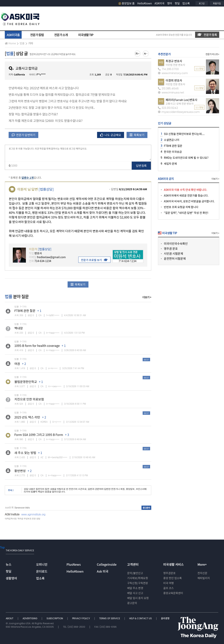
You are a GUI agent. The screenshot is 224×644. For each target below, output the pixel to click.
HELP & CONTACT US (141, 618)
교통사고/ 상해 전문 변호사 (179, 104)
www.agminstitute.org (33, 514)
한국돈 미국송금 (173, 152)
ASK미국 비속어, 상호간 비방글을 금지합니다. (189, 201)
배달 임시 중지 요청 (138, 598)
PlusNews (74, 564)
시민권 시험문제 (173, 253)
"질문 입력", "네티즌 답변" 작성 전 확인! (186, 213)
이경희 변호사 (174, 80)
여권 (17, 364)
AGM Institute (12, 514)
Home (10, 43)
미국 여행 (169, 583)
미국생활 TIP (86, 35)
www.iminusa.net (171, 93)
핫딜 (177, 3)
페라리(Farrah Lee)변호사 (181, 100)
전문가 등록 (207, 35)
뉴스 (9, 564)
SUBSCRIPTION (55, 618)
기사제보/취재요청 (138, 578)
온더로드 (42, 571)
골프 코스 (169, 588)
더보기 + (147, 297)
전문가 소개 (61, 35)
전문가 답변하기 (23, 135)
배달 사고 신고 (135, 593)
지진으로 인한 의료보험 (29, 399)
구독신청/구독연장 (138, 583)
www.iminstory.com (173, 73)
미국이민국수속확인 (176, 243)
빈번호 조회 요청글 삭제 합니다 (181, 207)
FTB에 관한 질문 (25, 311)
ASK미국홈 (13, 35)
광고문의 (132, 603)
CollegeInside (107, 564)
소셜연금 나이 (172, 140)
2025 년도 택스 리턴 (27, 417)
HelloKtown (145, 3)
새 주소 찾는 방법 (25, 453)
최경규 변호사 (174, 61)
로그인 (202, 3)
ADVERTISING (30, 618)
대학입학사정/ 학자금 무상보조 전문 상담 (22, 519)
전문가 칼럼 (37, 35)
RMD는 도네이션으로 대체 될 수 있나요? (186, 158)
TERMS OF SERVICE (110, 618)
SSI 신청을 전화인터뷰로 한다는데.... (184, 134)
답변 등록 (141, 166)
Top (2, 547)
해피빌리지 (204, 578)
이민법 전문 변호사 (175, 65)
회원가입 (217, 3)
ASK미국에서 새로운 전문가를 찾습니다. (186, 195)
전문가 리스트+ (212, 54)
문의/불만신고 (135, 573)
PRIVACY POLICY (81, 618)
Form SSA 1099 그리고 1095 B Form (39, 435)
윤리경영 (165, 618)
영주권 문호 (171, 248)
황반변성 (20, 471)
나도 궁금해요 (111, 135)
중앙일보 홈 (127, 3)
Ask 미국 (103, 571)
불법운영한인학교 (26, 382)
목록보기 (137, 135)
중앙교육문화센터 (173, 593)
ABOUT (10, 618)
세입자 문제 (170, 164)
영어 (170, 3)
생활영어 (11, 578)
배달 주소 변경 (135, 588)
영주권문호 (169, 573)
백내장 (19, 328)
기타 (31, 43)
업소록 (186, 3)
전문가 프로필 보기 (94, 260)
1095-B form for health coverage (37, 346)
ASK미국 (159, 3)
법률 (22, 43)
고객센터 (133, 564)
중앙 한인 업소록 (172, 578)
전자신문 (202, 573)
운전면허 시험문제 (175, 258)
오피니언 (42, 564)
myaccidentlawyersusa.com (179, 112)
